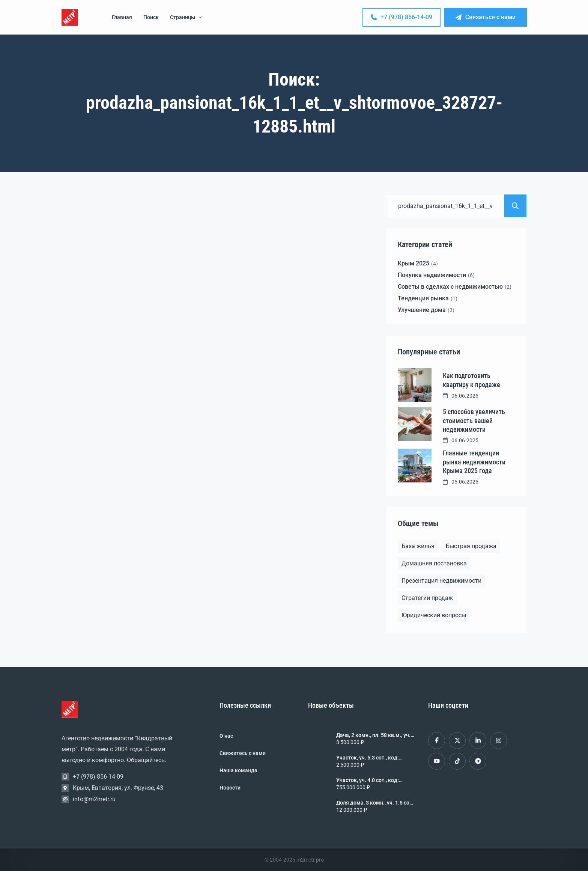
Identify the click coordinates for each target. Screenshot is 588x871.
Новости (230, 788)
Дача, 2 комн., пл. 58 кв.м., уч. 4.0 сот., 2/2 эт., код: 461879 (373, 735)
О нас (226, 736)
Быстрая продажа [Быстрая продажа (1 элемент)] (471, 546)
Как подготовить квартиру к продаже (471, 380)
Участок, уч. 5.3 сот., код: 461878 (368, 758)
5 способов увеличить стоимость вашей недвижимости (474, 420)
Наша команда (238, 770)
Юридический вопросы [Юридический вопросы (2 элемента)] (434, 615)
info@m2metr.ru (94, 799)
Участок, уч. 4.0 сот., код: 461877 (368, 780)
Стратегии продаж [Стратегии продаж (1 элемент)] (427, 598)
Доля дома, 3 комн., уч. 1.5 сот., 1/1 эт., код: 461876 (375, 803)
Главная (122, 17)
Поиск (151, 17)
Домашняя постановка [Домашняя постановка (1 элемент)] (434, 563)
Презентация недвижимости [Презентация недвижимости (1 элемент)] (441, 581)
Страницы (186, 17)
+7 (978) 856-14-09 (402, 17)
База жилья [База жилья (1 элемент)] (418, 546)
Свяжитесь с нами (243, 753)
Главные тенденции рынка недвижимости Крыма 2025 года (474, 462)
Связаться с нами (486, 17)
